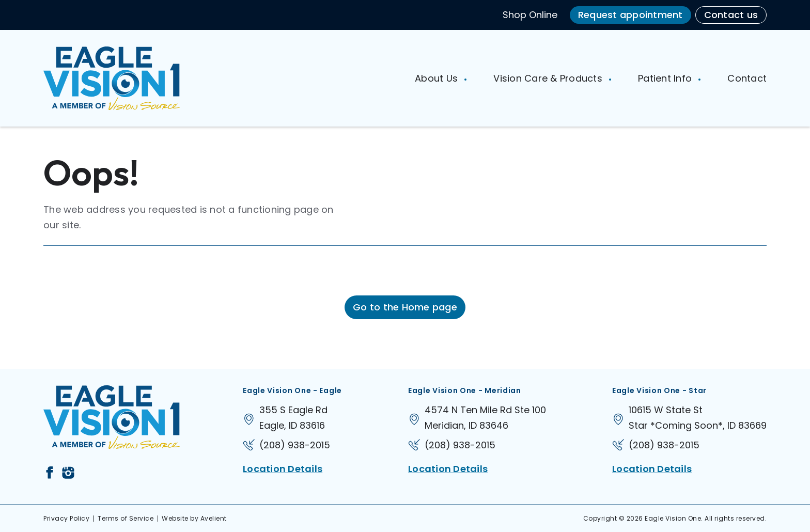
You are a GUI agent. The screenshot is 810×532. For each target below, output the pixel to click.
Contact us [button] (731, 15)
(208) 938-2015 (295, 445)
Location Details (283, 469)
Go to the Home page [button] (405, 307)
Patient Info (666, 78)
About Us (438, 78)
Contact (747, 78)
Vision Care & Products (549, 78)
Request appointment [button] (630, 15)
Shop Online (530, 15)
